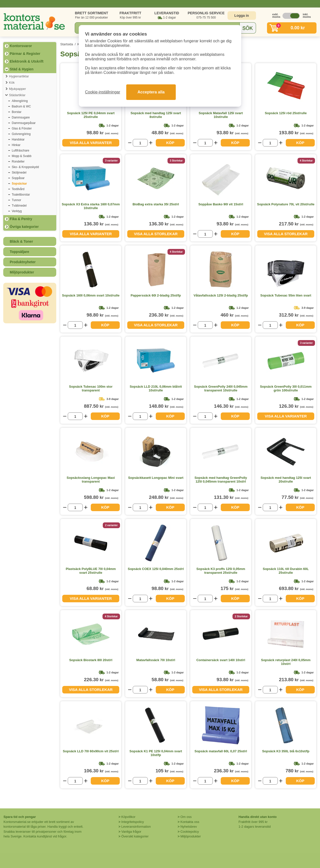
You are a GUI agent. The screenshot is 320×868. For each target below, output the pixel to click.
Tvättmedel (19, 206)
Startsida (67, 44)
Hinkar (16, 145)
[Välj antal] (140, 143)
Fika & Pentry (21, 219)
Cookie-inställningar (103, 92)
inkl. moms (305, 16)
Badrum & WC (21, 106)
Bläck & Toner (21, 241)
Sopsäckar (19, 184)
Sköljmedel (19, 173)
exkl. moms (275, 16)
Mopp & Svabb (22, 156)
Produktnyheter (23, 262)
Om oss (186, 817)
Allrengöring (20, 101)
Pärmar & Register (25, 54)
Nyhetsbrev (189, 827)
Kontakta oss (190, 822)
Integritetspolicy (132, 822)
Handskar (18, 139)
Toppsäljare (19, 252)
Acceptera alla (151, 92)
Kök (12, 83)
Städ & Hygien (22, 69)
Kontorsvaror (21, 46)
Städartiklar (17, 95)
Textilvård (18, 189)
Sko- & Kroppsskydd (25, 167)
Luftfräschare (20, 151)
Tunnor (16, 200)
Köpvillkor (128, 817)
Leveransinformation (136, 827)
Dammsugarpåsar (24, 123)
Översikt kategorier (135, 836)
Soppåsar (18, 178)
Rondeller (18, 162)
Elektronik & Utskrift (27, 61)
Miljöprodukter (22, 272)
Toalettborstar (21, 195)
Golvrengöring (21, 134)
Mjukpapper (17, 89)
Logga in (241, 16)
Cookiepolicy (190, 832)
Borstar (17, 112)
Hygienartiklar (19, 76)
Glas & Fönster (22, 128)
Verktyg (17, 211)
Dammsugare (21, 117)
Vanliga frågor (131, 832)
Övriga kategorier (24, 227)
